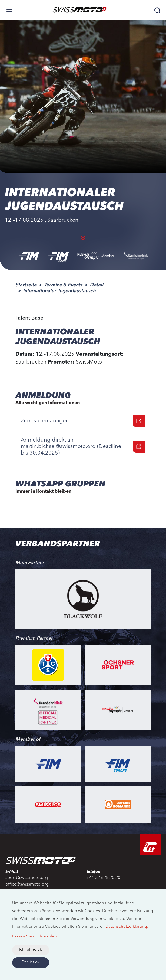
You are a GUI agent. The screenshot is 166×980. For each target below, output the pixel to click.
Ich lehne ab (31, 950)
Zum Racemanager (83, 421)
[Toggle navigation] (9, 10)
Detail (97, 285)
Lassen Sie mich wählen (34, 937)
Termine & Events (63, 285)
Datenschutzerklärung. (127, 927)
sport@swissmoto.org (27, 878)
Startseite (26, 285)
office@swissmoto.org (27, 884)
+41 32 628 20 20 (103, 878)
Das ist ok (31, 962)
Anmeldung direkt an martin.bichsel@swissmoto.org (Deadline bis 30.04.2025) (83, 447)
